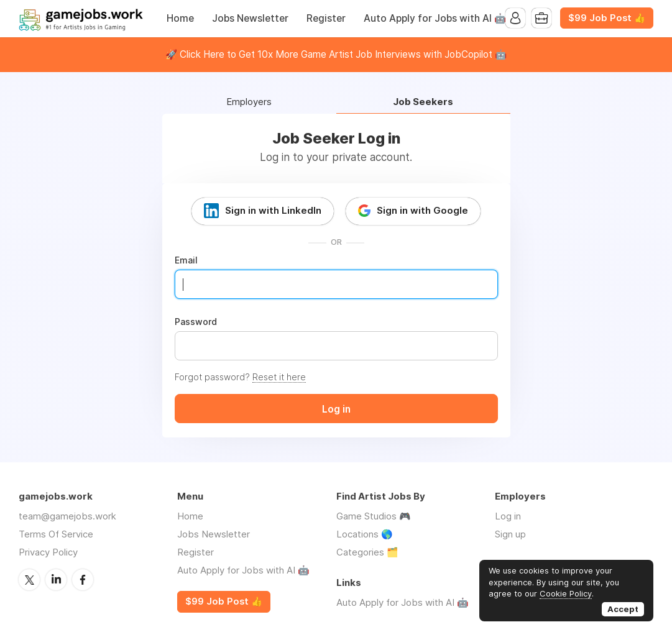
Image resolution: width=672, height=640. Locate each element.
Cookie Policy (566, 593)
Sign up (510, 534)
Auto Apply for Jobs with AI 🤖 (435, 18)
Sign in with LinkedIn (273, 210)
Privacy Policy (48, 552)
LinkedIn (56, 580)
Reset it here (279, 377)
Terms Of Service (56, 534)
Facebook (83, 580)
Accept (623, 609)
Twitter (29, 580)
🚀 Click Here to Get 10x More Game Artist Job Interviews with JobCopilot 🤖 (336, 54)
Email (186, 260)
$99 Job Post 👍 (607, 18)
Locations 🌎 (365, 534)
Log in (508, 516)
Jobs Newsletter (250, 18)
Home (180, 18)
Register (326, 18)
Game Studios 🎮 (374, 516)
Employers (249, 102)
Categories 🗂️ (367, 552)
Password (196, 322)
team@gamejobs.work (67, 516)
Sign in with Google (422, 210)
